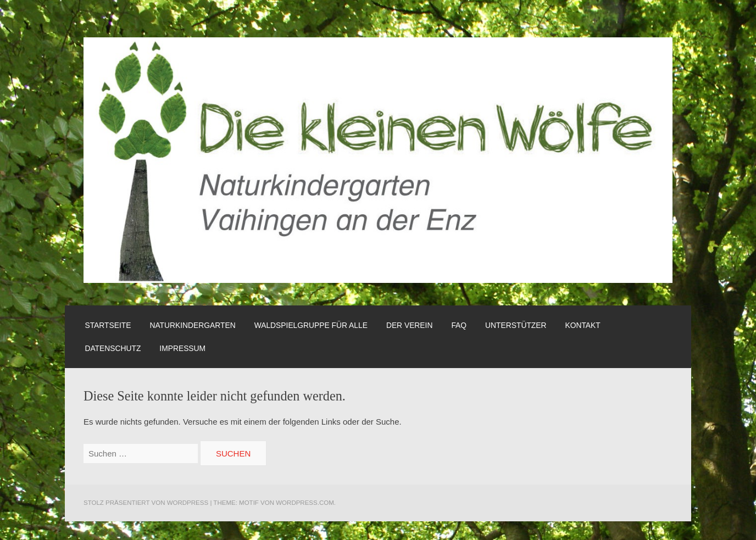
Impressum (182, 348)
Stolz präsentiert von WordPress (146, 503)
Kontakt (582, 325)
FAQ (459, 325)
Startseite (108, 325)
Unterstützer (516, 325)
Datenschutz (113, 348)
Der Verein (410, 325)
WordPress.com (305, 503)
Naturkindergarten (192, 325)
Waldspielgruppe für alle (311, 325)
